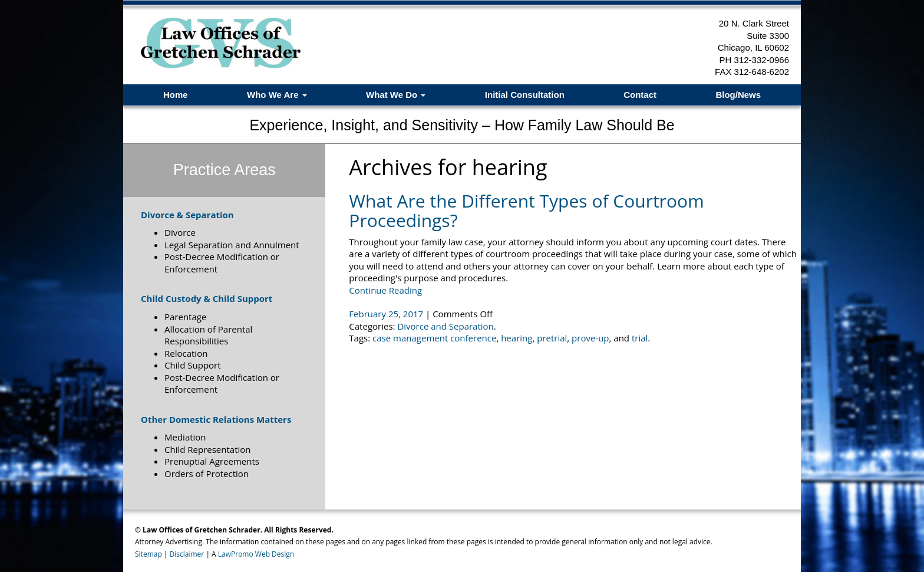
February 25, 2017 (387, 314)
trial (640, 338)
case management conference (434, 338)
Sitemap (148, 554)
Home (176, 95)
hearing (517, 338)
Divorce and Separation (445, 326)
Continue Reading (385, 290)
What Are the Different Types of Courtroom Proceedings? (526, 211)
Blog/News (738, 95)
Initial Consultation (525, 95)
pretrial (552, 338)
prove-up (590, 338)
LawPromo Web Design (256, 554)
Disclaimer (187, 554)
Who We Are (277, 95)
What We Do (396, 95)
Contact (640, 95)
